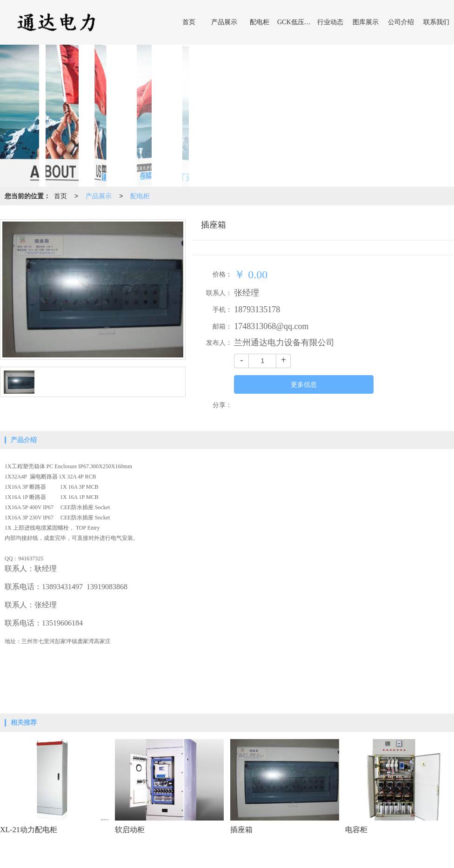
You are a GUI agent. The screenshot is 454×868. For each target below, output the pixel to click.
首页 (189, 22)
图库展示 (366, 22)
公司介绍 (401, 22)
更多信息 (304, 385)
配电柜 (260, 22)
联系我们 (436, 22)
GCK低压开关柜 (295, 22)
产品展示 (224, 22)
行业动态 (330, 22)
